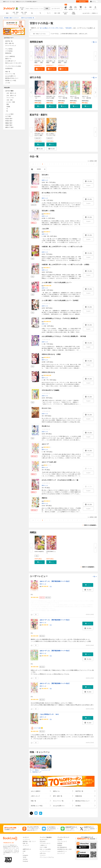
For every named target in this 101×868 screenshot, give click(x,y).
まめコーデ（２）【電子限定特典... (75, 98)
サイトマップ (61, 853)
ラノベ (49, 13)
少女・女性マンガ (24, 13)
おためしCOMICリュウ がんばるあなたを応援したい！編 (60, 480)
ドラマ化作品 (9, 51)
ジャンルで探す (9, 114)
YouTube (25, 859)
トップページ (26, 839)
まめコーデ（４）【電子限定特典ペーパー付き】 (55, 581)
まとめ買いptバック (11, 61)
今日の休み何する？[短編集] (50, 390)
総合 (7, 13)
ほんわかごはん (47, 408)
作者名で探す (9, 121)
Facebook (25, 861)
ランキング (26, 845)
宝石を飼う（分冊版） (49, 211)
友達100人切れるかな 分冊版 (51, 354)
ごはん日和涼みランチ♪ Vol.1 (49, 714)
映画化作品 (8, 53)
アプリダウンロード (45, 843)
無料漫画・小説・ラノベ (29, 841)
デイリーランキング (11, 46)
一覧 (94, 42)
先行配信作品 (9, 68)
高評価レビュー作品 (11, 81)
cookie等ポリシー (62, 851)
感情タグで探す (9, 127)
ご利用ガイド (95, 13)
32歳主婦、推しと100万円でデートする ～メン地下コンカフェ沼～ (62, 247)
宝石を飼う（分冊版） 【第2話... (51, 63)
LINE (24, 851)
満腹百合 (44, 498)
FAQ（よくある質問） (46, 849)
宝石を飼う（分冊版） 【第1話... (39, 63)
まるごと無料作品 (10, 56)
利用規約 (60, 845)
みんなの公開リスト (11, 76)
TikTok (24, 857)
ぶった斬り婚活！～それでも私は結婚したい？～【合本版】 (60, 300)
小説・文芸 (57, 13)
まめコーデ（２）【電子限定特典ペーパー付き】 (55, 651)
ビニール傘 (37, 728)
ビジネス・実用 (11, 102)
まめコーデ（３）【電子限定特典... (86, 98)
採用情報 (60, 843)
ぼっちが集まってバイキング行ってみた (52, 28)
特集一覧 (8, 72)
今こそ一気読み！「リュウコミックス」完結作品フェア (40, 771)
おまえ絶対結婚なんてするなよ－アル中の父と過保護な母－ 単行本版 (64, 336)
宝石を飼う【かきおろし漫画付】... (51, 98)
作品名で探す (9, 119)
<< (33, 164)
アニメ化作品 (9, 49)
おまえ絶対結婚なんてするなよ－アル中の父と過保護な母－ (60, 318)
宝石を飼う (69, 28)
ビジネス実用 (65, 13)
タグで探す (8, 116)
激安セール (8, 59)
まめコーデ (45, 444)
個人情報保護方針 (62, 847)
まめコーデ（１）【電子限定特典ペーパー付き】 (55, 683)
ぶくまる (8, 83)
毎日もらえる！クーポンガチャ (14, 63)
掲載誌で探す (9, 123)
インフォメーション (45, 851)
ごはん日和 (45, 229)
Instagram (25, 855)
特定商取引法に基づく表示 (65, 849)
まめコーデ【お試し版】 (49, 462)
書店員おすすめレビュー (12, 78)
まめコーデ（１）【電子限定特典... (63, 98)
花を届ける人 (46, 426)
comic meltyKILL (39, 551)
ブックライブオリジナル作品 (13, 66)
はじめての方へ (86, 13)
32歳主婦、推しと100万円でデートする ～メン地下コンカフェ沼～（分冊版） (66, 265)
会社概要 (60, 839)
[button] (40, 69)
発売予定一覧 (9, 41)
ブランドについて (62, 841)
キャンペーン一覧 (10, 74)
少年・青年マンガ (16, 13)
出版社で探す (9, 125)
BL (32, 13)
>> (93, 164)
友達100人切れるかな (48, 372)
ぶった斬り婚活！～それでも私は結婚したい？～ (57, 282)
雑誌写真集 (74, 13)
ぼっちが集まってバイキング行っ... (51, 135)
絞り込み (22, 9)
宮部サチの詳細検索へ (90, 525)
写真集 (8, 107)
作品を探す (43, 841)
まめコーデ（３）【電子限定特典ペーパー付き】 (55, 620)
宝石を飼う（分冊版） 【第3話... (63, 63)
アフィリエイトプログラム (47, 857)
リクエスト (43, 855)
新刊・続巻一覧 (9, 43)
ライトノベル (10, 98)
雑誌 (8, 104)
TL (40, 13)
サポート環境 (43, 847)
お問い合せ (43, 853)
